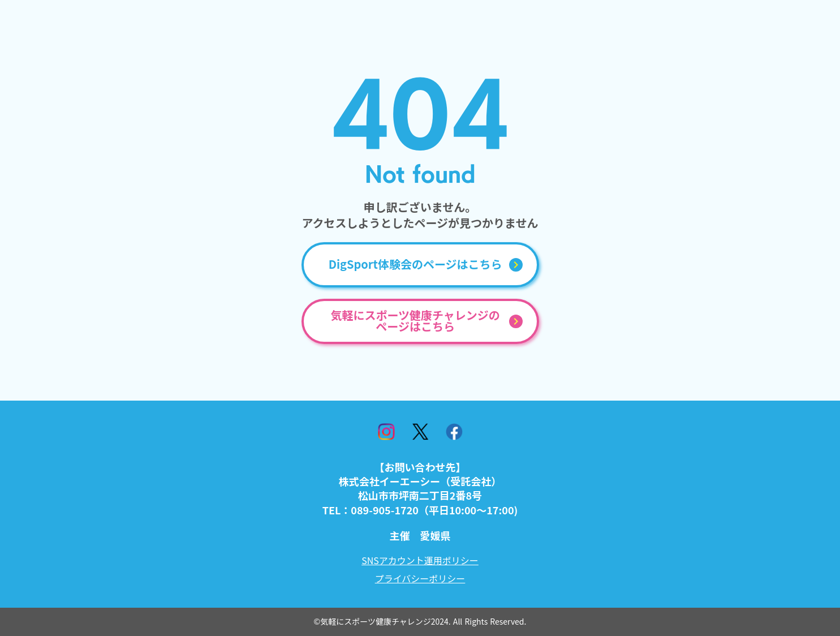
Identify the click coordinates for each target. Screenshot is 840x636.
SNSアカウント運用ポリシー (420, 560)
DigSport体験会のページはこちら (415, 265)
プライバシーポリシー (420, 578)
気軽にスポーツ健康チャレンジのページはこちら (415, 321)
